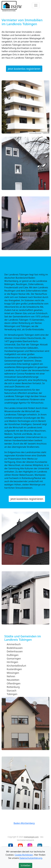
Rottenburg (13, 687)
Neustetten (13, 680)
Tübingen (12, 694)
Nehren (11, 676)
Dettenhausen (15, 651)
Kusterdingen (14, 669)
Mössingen (13, 673)
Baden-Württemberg (24, 823)
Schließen (26, 865)
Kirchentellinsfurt (16, 666)
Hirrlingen (13, 662)
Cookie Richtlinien (24, 855)
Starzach (12, 690)
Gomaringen (14, 659)
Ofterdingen (14, 683)
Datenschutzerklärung (31, 858)
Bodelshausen (15, 648)
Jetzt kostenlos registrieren (24, 69)
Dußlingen (13, 655)
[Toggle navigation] (36, 5)
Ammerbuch (14, 644)
